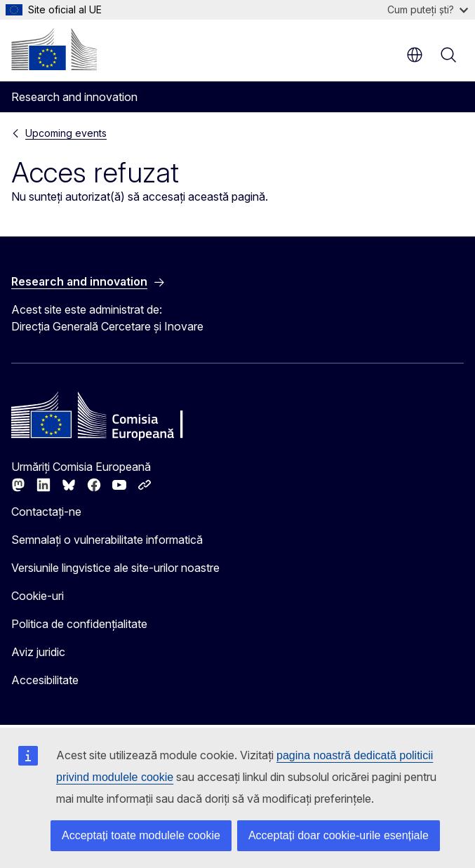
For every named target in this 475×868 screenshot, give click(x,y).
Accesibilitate (45, 680)
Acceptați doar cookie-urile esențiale (339, 835)
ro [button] (415, 55)
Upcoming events (66, 133)
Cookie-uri (38, 596)
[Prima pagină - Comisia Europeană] (54, 49)
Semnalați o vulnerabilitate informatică (107, 540)
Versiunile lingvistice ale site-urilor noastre (115, 568)
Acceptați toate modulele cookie (141, 835)
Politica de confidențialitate (79, 624)
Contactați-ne (46, 512)
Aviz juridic (38, 652)
